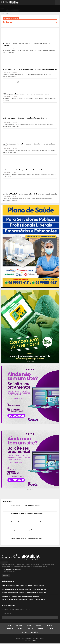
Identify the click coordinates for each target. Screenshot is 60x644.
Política (38, 625)
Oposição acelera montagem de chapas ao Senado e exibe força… (28, 522)
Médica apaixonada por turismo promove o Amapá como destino (26, 94)
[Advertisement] (39, 9)
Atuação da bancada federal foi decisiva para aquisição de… (27, 538)
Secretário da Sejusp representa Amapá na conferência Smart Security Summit (24, 589)
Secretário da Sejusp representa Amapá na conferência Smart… (28, 514)
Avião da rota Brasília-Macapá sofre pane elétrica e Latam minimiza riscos (29, 170)
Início (10, 625)
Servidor (51, 629)
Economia (49, 625)
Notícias (19, 625)
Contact (6, 576)
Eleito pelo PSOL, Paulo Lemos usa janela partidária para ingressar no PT (22, 596)
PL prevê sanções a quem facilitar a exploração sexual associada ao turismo (30, 70)
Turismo (20, 629)
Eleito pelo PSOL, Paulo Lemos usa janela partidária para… (26, 530)
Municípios (35, 632)
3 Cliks (35, 641)
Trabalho (10, 629)
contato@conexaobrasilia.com (13, 569)
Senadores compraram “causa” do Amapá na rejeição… (25, 505)
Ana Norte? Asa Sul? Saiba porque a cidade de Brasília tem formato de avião (30, 194)
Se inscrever (30, 617)
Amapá (29, 625)
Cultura (30, 629)
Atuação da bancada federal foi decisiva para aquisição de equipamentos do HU (25, 600)
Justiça (40, 629)
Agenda (24, 632)
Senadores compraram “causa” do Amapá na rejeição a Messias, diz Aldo (23, 586)
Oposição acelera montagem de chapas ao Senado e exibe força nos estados (24, 593)
